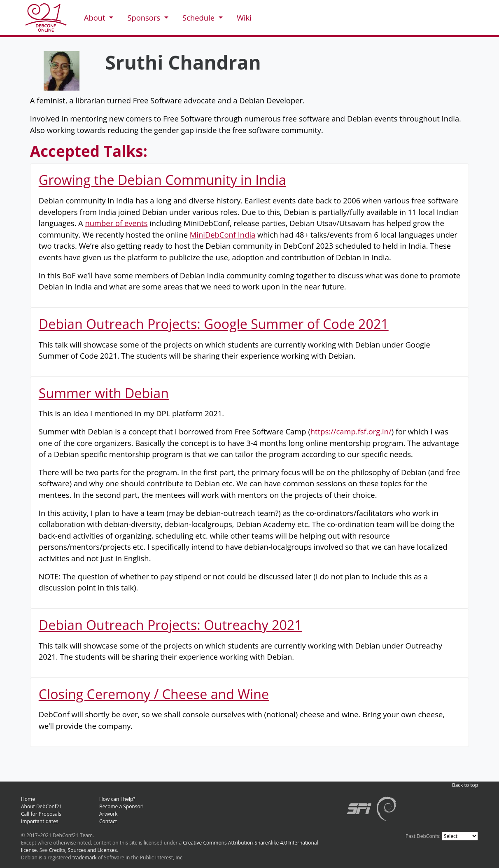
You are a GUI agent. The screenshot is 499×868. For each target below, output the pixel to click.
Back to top (465, 785)
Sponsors (145, 17)
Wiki (244, 17)
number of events (117, 223)
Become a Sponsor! (121, 806)
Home (28, 799)
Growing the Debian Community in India (162, 180)
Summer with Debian (104, 393)
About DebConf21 (42, 806)
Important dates (40, 821)
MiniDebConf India (223, 234)
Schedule (199, 17)
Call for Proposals (41, 814)
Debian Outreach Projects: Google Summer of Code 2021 (214, 324)
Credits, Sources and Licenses (83, 850)
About (96, 17)
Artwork (108, 814)
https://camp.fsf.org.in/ (351, 431)
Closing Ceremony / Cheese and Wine (154, 694)
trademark (85, 857)
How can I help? (117, 799)
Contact (108, 821)
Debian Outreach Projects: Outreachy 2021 (170, 625)
